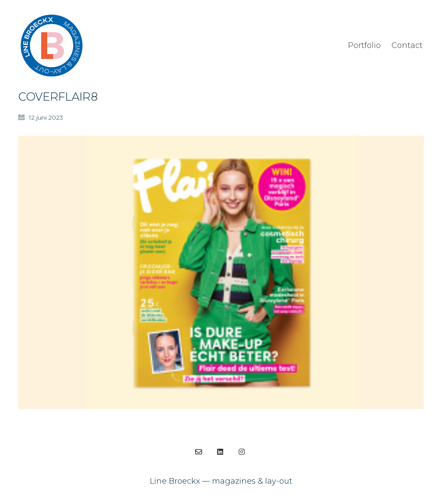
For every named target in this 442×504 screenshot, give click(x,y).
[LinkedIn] (220, 452)
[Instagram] (242, 452)
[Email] (199, 452)
